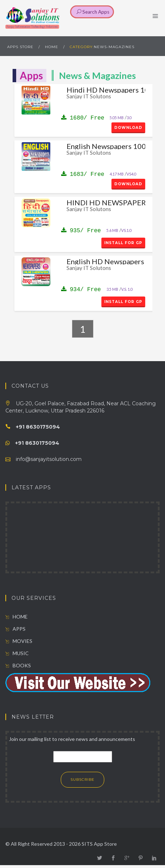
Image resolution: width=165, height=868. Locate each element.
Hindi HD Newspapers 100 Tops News (106, 90)
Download (128, 128)
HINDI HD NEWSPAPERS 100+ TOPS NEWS (106, 202)
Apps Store (20, 47)
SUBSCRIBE (82, 780)
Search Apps (93, 12)
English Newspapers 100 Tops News (106, 146)
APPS (15, 629)
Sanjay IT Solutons (89, 96)
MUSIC (17, 653)
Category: (82, 47)
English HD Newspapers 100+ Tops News (106, 261)
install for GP (123, 243)
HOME (52, 47)
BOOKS (18, 665)
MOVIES (19, 641)
